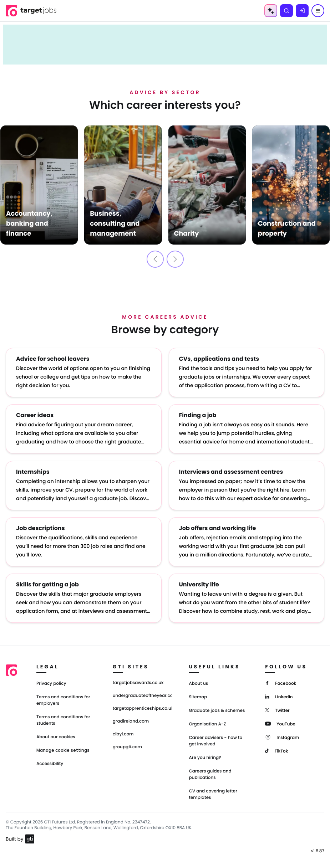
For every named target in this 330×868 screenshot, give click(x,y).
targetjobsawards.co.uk (138, 683)
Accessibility (50, 763)
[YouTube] (280, 723)
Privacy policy (51, 683)
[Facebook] (281, 682)
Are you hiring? (205, 757)
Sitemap (198, 697)
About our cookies (56, 737)
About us (198, 683)
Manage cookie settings (63, 750)
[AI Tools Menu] (271, 11)
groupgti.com (127, 747)
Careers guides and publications (210, 774)
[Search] (286, 11)
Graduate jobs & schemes (217, 710)
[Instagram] (282, 737)
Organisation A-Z (207, 724)
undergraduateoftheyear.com (142, 695)
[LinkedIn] (279, 696)
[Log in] (302, 11)
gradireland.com (131, 721)
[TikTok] (276, 750)
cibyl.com (123, 734)
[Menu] (318, 11)
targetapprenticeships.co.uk (142, 708)
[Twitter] (277, 710)
